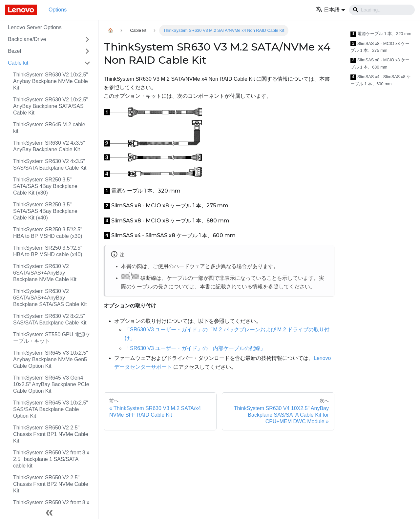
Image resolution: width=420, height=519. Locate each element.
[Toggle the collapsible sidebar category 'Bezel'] (87, 51)
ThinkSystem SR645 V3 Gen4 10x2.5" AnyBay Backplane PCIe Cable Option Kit (51, 384)
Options (58, 10)
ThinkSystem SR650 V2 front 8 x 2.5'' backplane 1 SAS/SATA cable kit (51, 459)
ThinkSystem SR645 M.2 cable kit (49, 128)
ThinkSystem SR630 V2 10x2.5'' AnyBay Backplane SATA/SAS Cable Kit (51, 106)
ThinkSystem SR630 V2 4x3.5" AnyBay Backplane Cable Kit (49, 146)
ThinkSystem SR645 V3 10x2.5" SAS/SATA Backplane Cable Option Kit (51, 409)
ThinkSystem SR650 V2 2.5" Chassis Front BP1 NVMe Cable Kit (51, 434)
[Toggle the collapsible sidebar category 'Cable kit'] (87, 63)
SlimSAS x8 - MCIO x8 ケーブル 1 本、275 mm (380, 47)
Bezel (14, 51)
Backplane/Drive (27, 39)
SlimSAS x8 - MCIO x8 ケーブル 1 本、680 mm (380, 63)
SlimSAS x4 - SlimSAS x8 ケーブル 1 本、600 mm (381, 80)
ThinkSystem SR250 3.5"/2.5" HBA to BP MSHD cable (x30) (48, 233)
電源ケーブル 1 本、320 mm (381, 34)
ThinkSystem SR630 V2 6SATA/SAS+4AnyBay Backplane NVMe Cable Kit (45, 273)
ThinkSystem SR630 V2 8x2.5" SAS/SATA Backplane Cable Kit (50, 319)
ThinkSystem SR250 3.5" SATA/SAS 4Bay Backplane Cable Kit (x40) (45, 211)
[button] (330, 10)
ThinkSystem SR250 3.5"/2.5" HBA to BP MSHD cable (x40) (48, 251)
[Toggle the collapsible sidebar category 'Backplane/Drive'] (87, 39)
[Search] (382, 10)
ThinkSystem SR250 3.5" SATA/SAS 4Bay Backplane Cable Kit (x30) (45, 186)
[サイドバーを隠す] (49, 512)
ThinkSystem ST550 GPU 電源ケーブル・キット (52, 338)
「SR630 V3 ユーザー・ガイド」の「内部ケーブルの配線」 (195, 348)
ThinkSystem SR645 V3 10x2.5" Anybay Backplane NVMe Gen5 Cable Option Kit (51, 359)
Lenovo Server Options (35, 27)
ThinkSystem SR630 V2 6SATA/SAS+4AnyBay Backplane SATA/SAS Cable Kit (50, 298)
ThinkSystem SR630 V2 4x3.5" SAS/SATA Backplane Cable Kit (50, 165)
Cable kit (18, 63)
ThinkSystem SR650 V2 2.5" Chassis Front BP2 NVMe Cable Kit (51, 484)
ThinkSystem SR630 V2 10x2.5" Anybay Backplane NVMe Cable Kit (51, 81)
